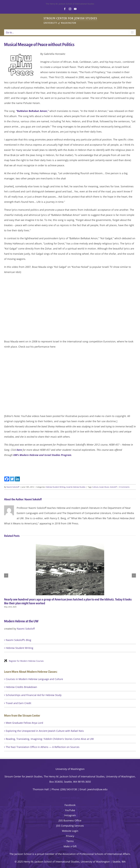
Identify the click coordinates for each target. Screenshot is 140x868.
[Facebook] (7, 479)
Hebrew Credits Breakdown (21, 687)
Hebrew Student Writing (56, 487)
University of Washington (70, 769)
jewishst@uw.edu (97, 789)
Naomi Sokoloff (13, 487)
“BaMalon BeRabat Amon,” (32, 111)
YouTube (70, 810)
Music (107, 487)
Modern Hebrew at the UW (21, 621)
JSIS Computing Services (70, 826)
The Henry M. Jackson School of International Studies (70, 4)
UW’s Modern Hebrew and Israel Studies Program (42, 455)
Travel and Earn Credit (18, 703)
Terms (70, 841)
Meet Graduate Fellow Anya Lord (24, 723)
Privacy (70, 836)
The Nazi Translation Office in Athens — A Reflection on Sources (43, 747)
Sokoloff (113, 487)
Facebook (70, 805)
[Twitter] (12, 479)
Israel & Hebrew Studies (76, 487)
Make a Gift (70, 846)
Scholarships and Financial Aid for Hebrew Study (34, 695)
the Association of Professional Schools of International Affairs (94, 854)
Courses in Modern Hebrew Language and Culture (34, 679)
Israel (101, 487)
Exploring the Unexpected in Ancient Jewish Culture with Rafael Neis (45, 731)
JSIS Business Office (70, 820)
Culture (95, 487)
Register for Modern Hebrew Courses (26, 661)
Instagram (70, 815)
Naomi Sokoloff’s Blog (18, 640)
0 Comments (124, 487)
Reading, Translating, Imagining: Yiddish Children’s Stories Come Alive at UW (50, 739)
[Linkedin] (17, 479)
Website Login (70, 831)
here (19, 450)
